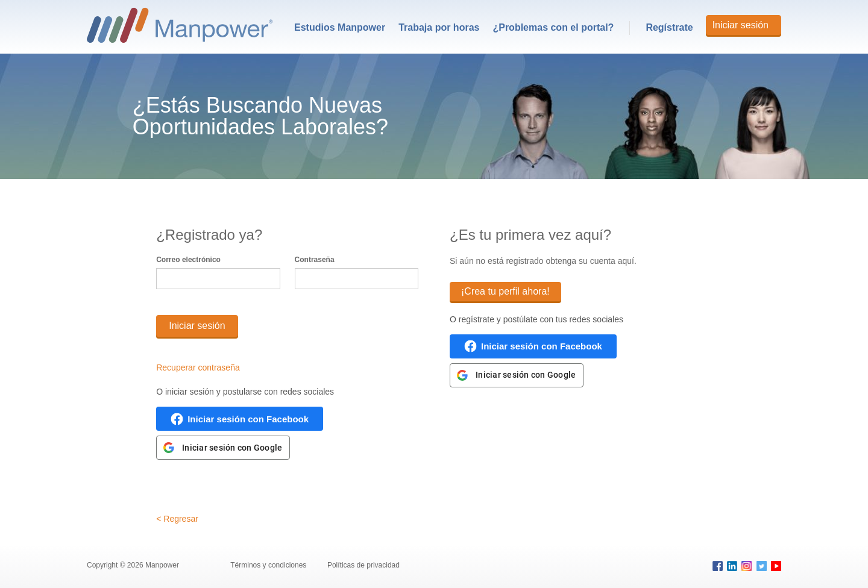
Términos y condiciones (269, 565)
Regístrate (669, 27)
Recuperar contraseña (198, 367)
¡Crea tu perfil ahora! (505, 291)
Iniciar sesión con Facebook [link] (248, 419)
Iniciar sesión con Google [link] (232, 448)
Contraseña (315, 260)
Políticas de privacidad (364, 565)
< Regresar (177, 519)
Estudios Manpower (340, 27)
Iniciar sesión (741, 25)
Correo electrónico (188, 260)
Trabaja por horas (439, 27)
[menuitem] (340, 28)
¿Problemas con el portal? (553, 27)
